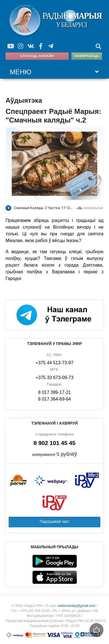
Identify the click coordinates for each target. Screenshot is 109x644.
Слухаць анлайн (37, 56)
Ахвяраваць (87, 56)
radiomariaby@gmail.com (76, 606)
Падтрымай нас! (55, 521)
